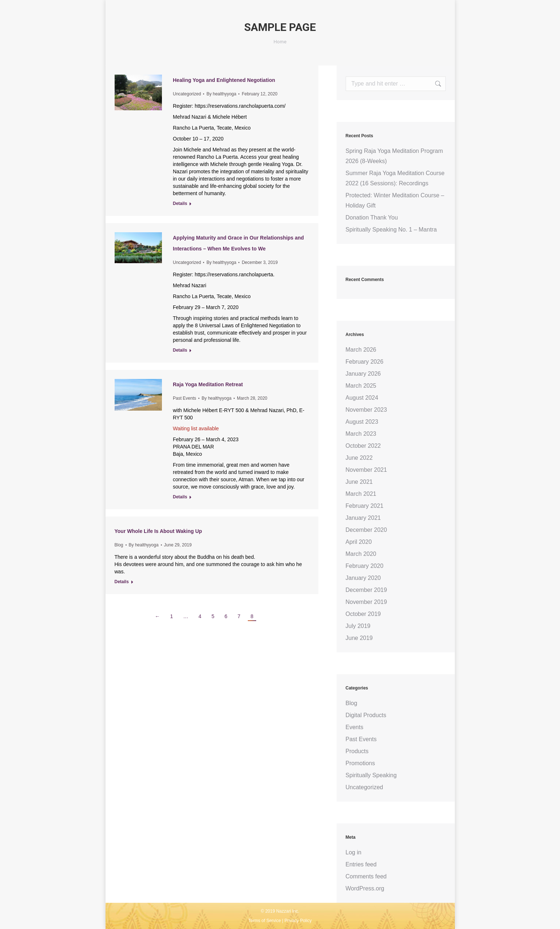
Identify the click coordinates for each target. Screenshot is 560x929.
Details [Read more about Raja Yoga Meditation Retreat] (180, 497)
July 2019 (358, 626)
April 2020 (359, 542)
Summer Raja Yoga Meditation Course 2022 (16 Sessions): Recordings (395, 178)
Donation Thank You (372, 218)
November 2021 (366, 470)
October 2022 (363, 446)
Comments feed (366, 876)
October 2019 (363, 614)
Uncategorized (187, 94)
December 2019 (366, 590)
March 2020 (361, 554)
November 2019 (366, 602)
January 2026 (363, 374)
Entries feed (361, 864)
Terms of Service (265, 921)
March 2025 (361, 386)
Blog (119, 545)
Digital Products (366, 715)
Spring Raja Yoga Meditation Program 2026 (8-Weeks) (394, 156)
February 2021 (365, 506)
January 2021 (363, 518)
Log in (354, 852)
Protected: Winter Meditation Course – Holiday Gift (395, 200)
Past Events (184, 398)
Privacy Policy (298, 921)
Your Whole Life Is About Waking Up (158, 531)
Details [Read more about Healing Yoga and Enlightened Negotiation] (180, 203)
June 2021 (359, 482)
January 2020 (363, 578)
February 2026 (365, 362)
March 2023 (361, 434)
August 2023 (362, 422)
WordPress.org (365, 888)
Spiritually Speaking (371, 775)
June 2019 (359, 638)
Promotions (360, 763)
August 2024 (362, 398)
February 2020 (365, 566)
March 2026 (361, 350)
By (221, 94)
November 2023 (366, 410)
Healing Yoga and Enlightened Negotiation (224, 80)
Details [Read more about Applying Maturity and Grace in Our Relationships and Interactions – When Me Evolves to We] (180, 350)
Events (355, 727)
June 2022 (359, 458)
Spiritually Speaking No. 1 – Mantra (391, 230)
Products (357, 751)
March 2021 (361, 494)
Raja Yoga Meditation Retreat (208, 384)
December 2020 (366, 530)
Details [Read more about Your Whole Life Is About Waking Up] (122, 582)
